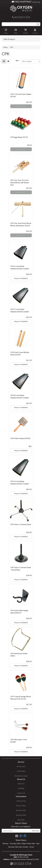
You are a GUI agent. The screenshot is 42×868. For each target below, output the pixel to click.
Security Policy (21, 815)
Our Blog (21, 788)
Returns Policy (21, 810)
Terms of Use (21, 801)
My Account (21, 766)
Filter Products (9, 39)
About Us (21, 784)
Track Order (21, 771)
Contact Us (21, 793)
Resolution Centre (21, 776)
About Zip (21, 820)
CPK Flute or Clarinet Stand (21, 524)
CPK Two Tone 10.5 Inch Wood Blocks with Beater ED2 (20, 183)
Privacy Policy (21, 806)
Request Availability (21, 278)
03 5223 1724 (21, 864)
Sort (17, 60)
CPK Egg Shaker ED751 (19, 137)
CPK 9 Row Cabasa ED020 (20, 438)
